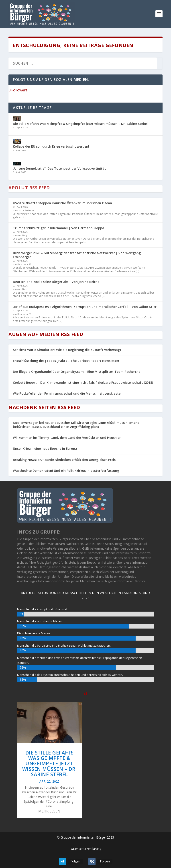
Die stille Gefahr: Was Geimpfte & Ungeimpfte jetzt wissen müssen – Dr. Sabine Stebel (80, 124)
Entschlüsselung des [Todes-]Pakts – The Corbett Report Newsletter (66, 361)
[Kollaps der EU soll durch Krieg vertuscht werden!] (17, 142)
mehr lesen (49, 811)
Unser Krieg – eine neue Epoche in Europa (45, 448)
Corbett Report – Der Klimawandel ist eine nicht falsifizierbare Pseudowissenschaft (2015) (83, 382)
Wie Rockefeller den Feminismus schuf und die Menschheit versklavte (67, 393)
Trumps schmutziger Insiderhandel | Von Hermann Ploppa (59, 228)
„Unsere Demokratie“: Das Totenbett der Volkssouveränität (59, 168)
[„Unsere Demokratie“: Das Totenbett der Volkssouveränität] (17, 164)
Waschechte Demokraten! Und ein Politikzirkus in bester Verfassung (66, 471)
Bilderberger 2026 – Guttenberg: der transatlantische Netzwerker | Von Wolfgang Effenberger (77, 255)
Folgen (75, 861)
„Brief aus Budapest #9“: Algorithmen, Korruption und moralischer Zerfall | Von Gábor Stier (85, 307)
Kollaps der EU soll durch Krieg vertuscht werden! (51, 146)
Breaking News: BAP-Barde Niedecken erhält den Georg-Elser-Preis (64, 460)
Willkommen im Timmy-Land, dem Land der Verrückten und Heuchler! (67, 438)
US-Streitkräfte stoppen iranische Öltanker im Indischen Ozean (62, 203)
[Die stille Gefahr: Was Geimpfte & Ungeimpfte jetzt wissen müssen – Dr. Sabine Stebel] (17, 119)
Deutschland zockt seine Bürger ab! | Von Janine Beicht (56, 282)
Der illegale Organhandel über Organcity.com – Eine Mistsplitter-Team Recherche (77, 372)
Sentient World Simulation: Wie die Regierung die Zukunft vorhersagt (67, 350)
